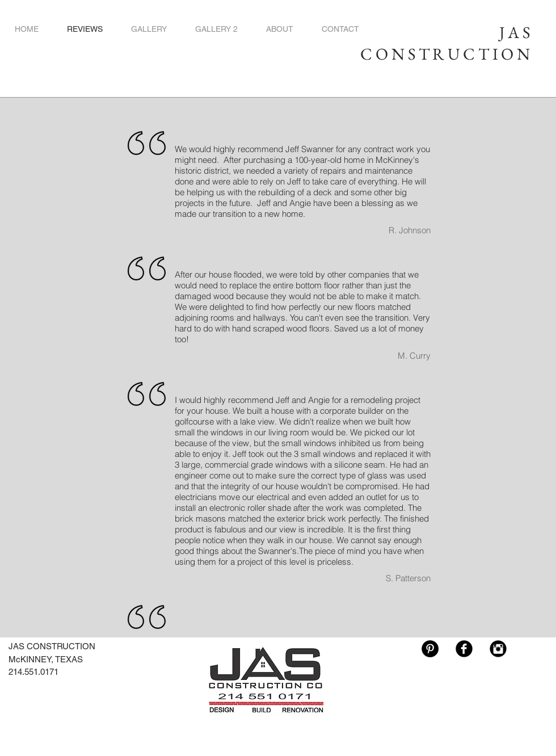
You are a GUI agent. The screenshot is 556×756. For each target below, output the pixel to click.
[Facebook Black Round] (464, 649)
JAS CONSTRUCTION (447, 43)
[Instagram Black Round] (498, 649)
